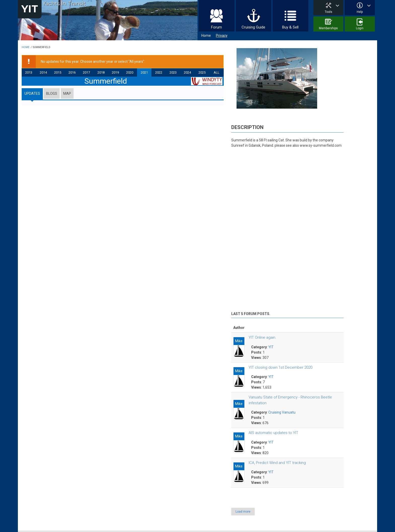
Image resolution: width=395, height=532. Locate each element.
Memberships (328, 28)
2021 (144, 72)
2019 (115, 72)
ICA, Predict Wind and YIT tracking (277, 463)
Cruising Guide (253, 27)
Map (67, 93)
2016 (72, 72)
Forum (217, 27)
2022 (159, 72)
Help (360, 12)
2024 (187, 72)
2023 (173, 72)
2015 (58, 72)
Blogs (52, 93)
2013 (29, 72)
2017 (86, 72)
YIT (30, 9)
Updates (32, 93)
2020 (130, 72)
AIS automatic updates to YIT (273, 433)
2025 (202, 72)
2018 (101, 72)
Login (360, 28)
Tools (328, 12)
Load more (243, 512)
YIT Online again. (262, 337)
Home (206, 36)
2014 (43, 72)
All (217, 72)
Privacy (222, 36)
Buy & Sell (290, 27)
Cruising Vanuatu (282, 412)
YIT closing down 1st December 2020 (281, 367)
